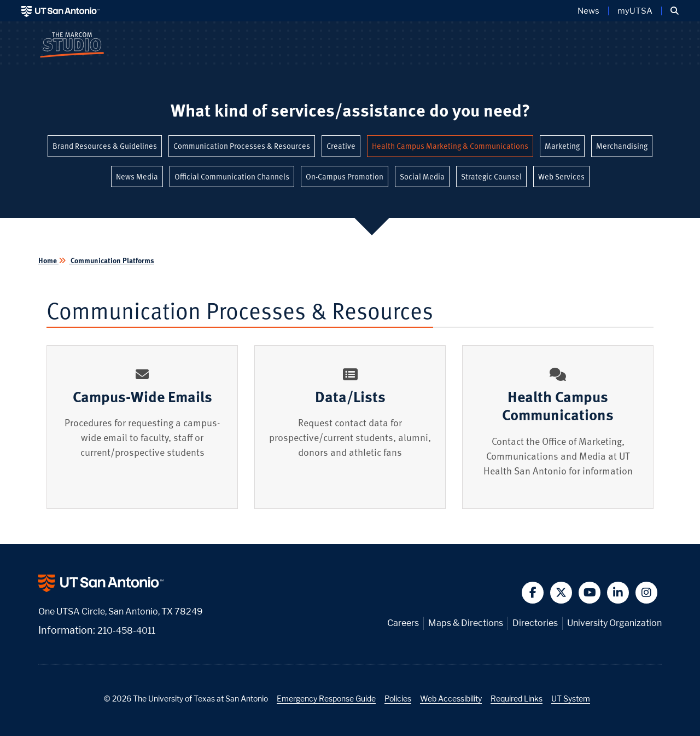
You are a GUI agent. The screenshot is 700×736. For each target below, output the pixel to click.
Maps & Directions (466, 623)
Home (48, 260)
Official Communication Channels (232, 176)
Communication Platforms (112, 260)
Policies (398, 699)
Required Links (517, 699)
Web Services (561, 176)
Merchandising (622, 146)
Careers (403, 623)
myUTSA (635, 11)
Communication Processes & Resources (242, 146)
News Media (137, 176)
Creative (341, 146)
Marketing (562, 146)
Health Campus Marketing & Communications (450, 146)
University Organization (614, 623)
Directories (535, 623)
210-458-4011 (126, 631)
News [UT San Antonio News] (588, 11)
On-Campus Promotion (345, 176)
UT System (571, 699)
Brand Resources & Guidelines (105, 146)
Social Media (422, 176)
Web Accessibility (451, 699)
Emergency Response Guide (326, 699)
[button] (675, 11)
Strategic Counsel (491, 176)
